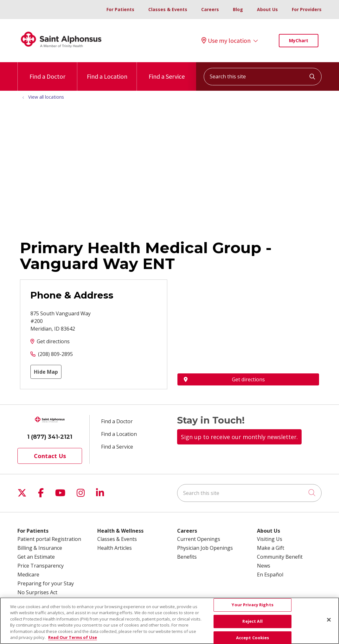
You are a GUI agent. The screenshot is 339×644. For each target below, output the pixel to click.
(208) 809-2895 (55, 354)
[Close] (329, 620)
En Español (270, 575)
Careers (210, 9)
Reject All (252, 621)
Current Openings (199, 539)
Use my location (226, 41)
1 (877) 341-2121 (50, 437)
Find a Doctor (47, 71)
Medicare (28, 575)
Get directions (53, 341)
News (264, 566)
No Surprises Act (37, 592)
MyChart (299, 40)
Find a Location (107, 71)
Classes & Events (168, 9)
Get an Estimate (36, 557)
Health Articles (115, 548)
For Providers (307, 9)
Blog (238, 9)
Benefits (187, 557)
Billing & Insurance (40, 548)
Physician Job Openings (205, 548)
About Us (267, 9)
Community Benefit (280, 557)
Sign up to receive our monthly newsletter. (239, 437)
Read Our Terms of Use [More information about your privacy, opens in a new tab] (73, 637)
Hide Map (46, 372)
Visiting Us (270, 539)
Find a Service (167, 71)
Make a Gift (271, 548)
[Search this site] (263, 77)
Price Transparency (41, 566)
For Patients (120, 9)
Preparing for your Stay (46, 583)
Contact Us (50, 456)
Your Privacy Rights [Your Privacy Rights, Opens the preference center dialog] (252, 605)
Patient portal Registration (49, 539)
